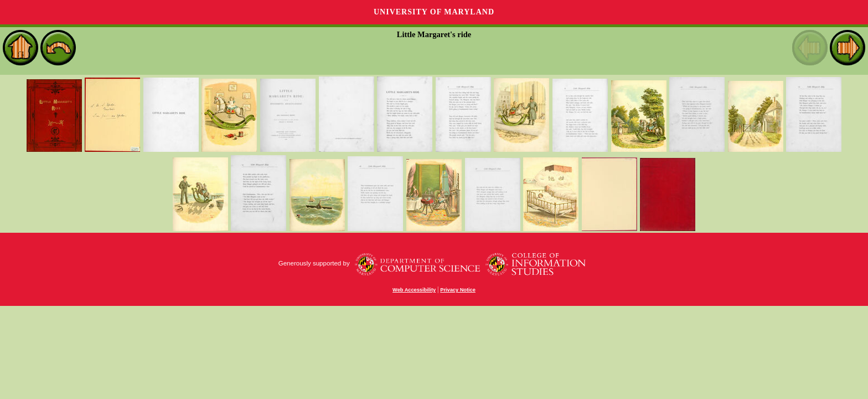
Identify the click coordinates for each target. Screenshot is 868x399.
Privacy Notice (458, 290)
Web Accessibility (414, 290)
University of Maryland (434, 12)
